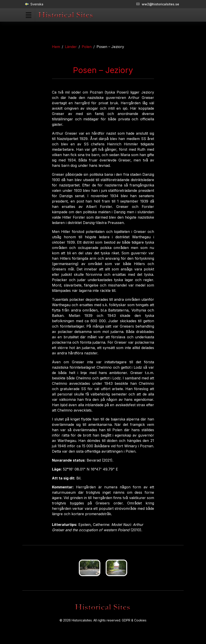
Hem (56, 47)
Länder (71, 47)
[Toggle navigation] (28, 15)
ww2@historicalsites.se (158, 4)
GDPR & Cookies (134, 620)
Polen (87, 47)
